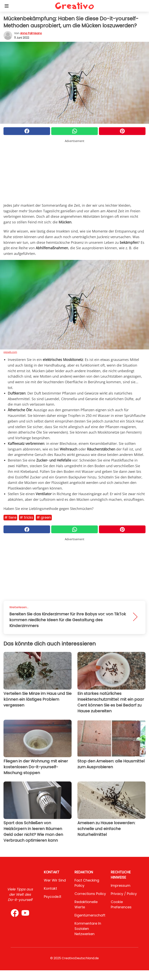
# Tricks (26, 517)
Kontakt (50, 888)
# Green (44, 517)
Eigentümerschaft (90, 915)
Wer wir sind (55, 880)
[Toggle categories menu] (7, 6)
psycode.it (53, 897)
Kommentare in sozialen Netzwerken (88, 929)
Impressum (121, 885)
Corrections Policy (90, 894)
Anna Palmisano (31, 33)
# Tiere (10, 517)
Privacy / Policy (124, 894)
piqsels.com (10, 352)
